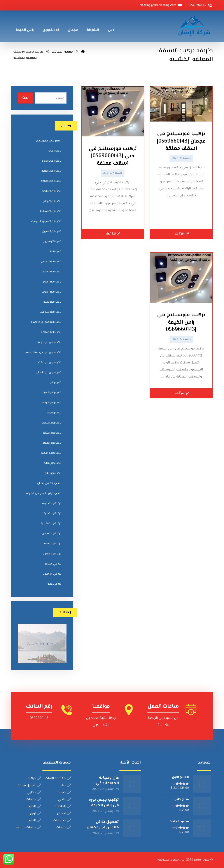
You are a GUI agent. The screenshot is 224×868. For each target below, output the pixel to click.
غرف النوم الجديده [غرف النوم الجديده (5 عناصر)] (52, 504)
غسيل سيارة (29, 786)
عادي (65, 800)
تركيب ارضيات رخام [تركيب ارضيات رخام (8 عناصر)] (52, 201)
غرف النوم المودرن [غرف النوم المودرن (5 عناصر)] (52, 534)
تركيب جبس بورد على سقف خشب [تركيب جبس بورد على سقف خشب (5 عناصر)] (43, 352)
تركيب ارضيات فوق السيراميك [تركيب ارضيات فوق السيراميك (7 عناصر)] (46, 221)
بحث (25, 98)
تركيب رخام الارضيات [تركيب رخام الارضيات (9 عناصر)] (51, 393)
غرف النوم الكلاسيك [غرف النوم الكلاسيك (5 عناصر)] (51, 524)
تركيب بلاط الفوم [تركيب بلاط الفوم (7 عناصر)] (52, 282)
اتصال (64, 814)
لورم (35, 814)
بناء (66, 786)
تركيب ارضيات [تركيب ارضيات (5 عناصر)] (55, 151)
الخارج (34, 807)
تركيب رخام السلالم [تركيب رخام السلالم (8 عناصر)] (51, 423)
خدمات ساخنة (29, 828)
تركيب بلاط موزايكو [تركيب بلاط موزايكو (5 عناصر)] (51, 332)
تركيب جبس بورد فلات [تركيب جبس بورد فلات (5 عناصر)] (50, 363)
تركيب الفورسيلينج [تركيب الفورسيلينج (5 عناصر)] (52, 242)
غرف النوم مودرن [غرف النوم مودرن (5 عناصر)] (52, 554)
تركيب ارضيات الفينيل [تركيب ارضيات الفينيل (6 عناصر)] (51, 171)
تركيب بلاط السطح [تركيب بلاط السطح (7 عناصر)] (51, 272)
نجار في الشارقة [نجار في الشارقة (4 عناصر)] (53, 564)
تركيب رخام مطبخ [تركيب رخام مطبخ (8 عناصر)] (52, 463)
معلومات (62, 821)
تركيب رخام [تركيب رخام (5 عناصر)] (56, 383)
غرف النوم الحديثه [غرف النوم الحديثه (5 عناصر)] (52, 514)
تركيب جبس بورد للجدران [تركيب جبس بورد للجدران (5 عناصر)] (49, 373)
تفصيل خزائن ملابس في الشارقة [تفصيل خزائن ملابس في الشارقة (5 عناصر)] (44, 493)
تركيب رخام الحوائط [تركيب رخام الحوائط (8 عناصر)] (51, 403)
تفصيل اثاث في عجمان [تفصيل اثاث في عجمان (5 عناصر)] (49, 483)
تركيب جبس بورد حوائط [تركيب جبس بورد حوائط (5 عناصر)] (49, 342)
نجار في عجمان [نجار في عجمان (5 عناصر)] (53, 584)
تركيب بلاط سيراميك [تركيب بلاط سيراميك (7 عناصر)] (51, 312)
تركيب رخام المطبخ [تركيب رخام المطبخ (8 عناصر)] (52, 443)
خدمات (34, 800)
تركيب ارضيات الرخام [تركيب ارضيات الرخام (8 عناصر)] (52, 161)
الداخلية (63, 807)
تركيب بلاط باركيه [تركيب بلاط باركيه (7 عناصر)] (52, 302)
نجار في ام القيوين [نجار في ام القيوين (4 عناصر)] (51, 574)
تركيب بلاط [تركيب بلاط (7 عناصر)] (56, 252)
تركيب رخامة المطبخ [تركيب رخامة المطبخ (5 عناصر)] (51, 453)
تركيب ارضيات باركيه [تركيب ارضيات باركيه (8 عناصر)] (52, 191)
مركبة (34, 779)
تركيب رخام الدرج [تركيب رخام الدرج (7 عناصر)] (53, 413)
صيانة (64, 793)
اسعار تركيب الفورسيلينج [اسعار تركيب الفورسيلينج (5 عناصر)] (49, 141)
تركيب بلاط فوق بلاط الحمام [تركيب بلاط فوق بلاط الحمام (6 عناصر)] (46, 322)
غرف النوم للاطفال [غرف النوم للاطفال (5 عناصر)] (51, 544)
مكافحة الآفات (58, 779)
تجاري (34, 793)
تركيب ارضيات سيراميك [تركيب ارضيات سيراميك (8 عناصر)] (50, 211)
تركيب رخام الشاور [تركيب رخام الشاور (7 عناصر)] (52, 433)
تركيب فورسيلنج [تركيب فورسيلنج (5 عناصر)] (53, 473)
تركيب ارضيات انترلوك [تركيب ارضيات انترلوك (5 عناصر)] (51, 181)
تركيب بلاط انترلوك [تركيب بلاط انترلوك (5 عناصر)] (52, 292)
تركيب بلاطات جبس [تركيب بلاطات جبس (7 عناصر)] (51, 262)
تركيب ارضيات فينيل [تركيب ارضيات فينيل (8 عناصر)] (52, 232)
